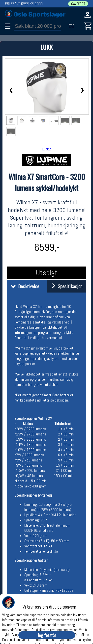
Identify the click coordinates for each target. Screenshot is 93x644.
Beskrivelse (24, 286)
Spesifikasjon (65, 286)
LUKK (47, 47)
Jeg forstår (47, 635)
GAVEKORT (78, 4)
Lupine (47, 149)
